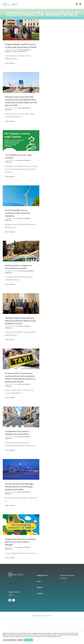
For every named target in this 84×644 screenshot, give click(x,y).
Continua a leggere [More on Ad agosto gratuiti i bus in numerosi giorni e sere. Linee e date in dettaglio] (10, 558)
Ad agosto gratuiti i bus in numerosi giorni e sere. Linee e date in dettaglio (21, 542)
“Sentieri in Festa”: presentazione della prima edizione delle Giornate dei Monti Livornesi (20, 321)
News (39, 581)
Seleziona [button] (20, 640)
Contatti (40, 593)
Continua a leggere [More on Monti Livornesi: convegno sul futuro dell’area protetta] (10, 284)
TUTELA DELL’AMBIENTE (19, 52)
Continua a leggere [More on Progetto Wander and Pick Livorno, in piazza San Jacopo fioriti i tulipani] (10, 63)
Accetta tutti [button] (29, 640)
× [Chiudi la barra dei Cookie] (83, 632)
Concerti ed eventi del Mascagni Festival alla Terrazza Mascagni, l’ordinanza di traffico (19, 487)
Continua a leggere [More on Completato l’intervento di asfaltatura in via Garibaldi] (10, 450)
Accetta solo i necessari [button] (10, 640)
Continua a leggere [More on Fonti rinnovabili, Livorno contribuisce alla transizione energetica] (10, 232)
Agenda (39, 587)
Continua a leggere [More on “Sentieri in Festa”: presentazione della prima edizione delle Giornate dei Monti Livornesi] (10, 340)
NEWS (20, 50)
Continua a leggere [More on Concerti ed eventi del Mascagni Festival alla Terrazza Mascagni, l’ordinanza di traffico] (10, 505)
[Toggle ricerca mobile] (77, 4)
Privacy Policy (13, 583)
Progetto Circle (42, 575)
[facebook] (14, 600)
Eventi (20, 271)
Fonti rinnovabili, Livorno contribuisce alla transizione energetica (17, 213)
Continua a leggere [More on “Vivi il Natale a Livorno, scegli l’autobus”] (10, 177)
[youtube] (10, 600)
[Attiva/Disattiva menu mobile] (80, 4)
